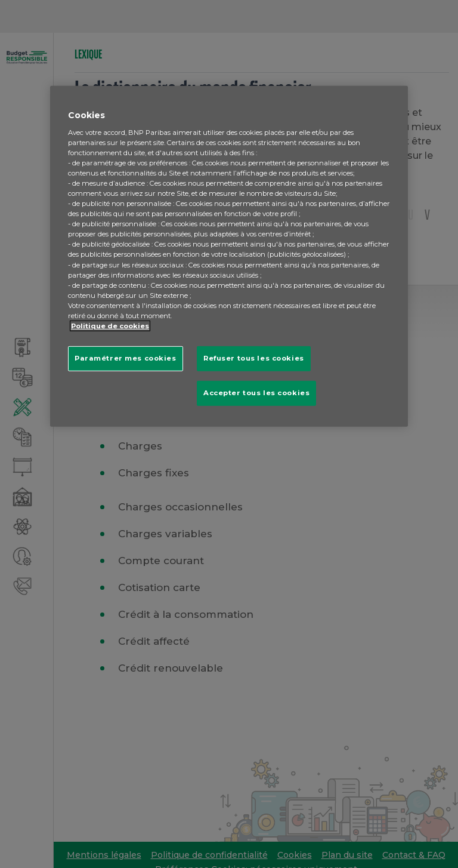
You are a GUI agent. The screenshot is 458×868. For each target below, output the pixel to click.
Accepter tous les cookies (256, 393)
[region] (229, 256)
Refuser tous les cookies (254, 358)
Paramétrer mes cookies (126, 358)
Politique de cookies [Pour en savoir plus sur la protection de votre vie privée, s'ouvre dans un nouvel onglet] (110, 326)
